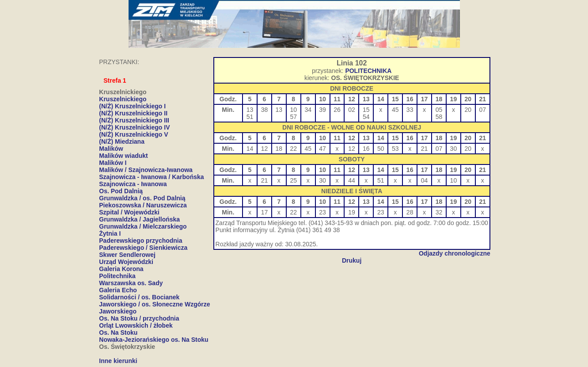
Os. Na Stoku (118, 333)
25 (293, 180)
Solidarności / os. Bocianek (139, 297)
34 (308, 110)
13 (250, 110)
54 (366, 117)
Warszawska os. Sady (131, 283)
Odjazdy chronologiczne (455, 253)
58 (439, 117)
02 (352, 110)
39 (322, 110)
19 (352, 212)
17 (265, 212)
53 (395, 149)
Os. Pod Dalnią (121, 191)
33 (410, 110)
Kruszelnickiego (123, 99)
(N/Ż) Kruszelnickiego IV (134, 127)
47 (322, 149)
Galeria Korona (121, 269)
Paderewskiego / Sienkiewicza (143, 248)
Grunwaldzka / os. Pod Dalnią (142, 198)
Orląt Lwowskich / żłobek (136, 325)
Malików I (113, 163)
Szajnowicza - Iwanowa (133, 184)
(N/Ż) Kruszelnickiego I (132, 106)
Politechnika (117, 276)
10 (293, 110)
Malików (111, 149)
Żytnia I (110, 233)
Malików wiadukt (123, 156)
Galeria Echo (118, 290)
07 (482, 110)
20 (468, 110)
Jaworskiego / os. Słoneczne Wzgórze (154, 304)
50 (381, 149)
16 (366, 149)
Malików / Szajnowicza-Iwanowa (146, 170)
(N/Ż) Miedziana (122, 141)
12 (265, 149)
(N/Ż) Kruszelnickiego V (133, 134)
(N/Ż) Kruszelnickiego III (134, 120)
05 (439, 110)
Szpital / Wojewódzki (129, 212)
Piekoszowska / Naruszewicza (143, 205)
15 (366, 110)
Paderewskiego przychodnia (140, 241)
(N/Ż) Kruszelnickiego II (133, 113)
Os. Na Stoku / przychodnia (139, 318)
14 (250, 149)
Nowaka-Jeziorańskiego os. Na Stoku (154, 340)
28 (410, 212)
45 (395, 110)
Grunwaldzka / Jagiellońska (139, 219)
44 (352, 180)
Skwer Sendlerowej (127, 255)
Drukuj (352, 260)
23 (322, 212)
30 (454, 149)
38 (265, 110)
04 (425, 180)
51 (250, 117)
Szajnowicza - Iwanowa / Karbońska (151, 177)
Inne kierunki (118, 361)
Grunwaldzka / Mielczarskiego (143, 226)
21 (425, 149)
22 (293, 149)
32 (439, 212)
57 (293, 117)
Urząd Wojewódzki (126, 262)
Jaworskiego (118, 311)
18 (279, 149)
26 (337, 110)
